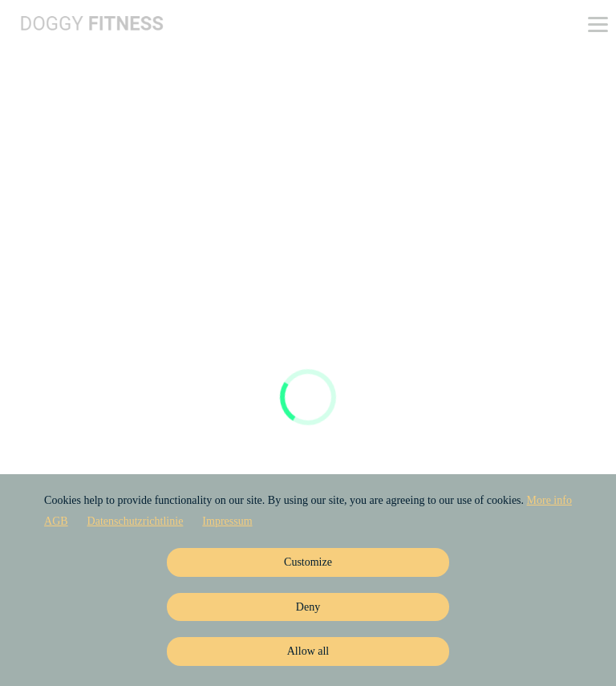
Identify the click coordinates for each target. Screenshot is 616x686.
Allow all (308, 651)
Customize (308, 562)
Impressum (227, 521)
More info (549, 500)
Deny (308, 607)
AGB (56, 521)
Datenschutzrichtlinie (136, 521)
